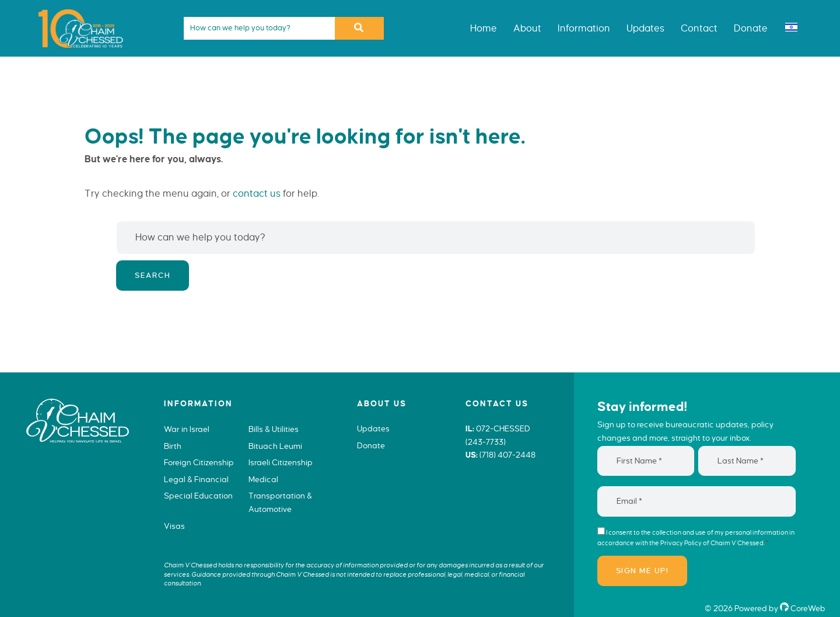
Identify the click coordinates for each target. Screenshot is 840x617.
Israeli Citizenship (281, 463)
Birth (173, 446)
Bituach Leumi (275, 446)
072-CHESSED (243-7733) (498, 435)
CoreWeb (803, 609)
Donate (371, 446)
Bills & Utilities (274, 429)
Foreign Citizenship (199, 463)
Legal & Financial (196, 480)
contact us (257, 194)
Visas (174, 526)
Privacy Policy (681, 543)
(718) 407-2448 (508, 455)
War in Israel (187, 429)
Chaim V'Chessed (76, 8)
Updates (373, 429)
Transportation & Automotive (280, 503)
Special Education (198, 496)
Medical (263, 480)
